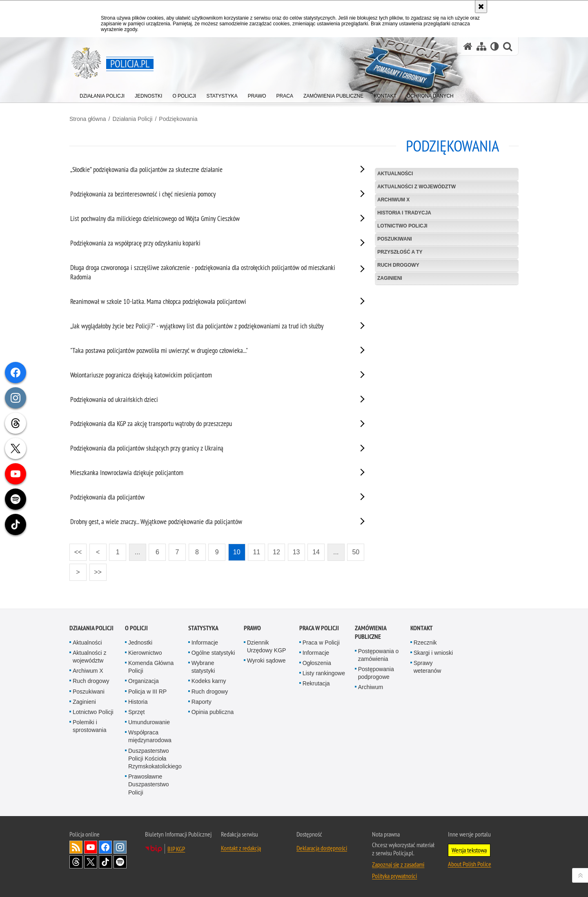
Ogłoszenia (317, 663)
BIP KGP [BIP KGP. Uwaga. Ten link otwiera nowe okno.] (176, 849)
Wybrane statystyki (203, 667)
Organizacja (144, 681)
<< (76, 550)
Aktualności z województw (416, 187)
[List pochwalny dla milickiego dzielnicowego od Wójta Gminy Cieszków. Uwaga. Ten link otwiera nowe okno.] (207, 220)
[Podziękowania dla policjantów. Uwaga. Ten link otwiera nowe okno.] (207, 499)
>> (96, 570)
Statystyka (203, 628)
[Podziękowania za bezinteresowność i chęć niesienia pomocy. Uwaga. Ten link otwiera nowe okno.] (207, 196)
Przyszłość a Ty (400, 252)
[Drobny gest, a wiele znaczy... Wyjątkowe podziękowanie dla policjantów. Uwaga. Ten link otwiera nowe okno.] (207, 523)
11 (256, 552)
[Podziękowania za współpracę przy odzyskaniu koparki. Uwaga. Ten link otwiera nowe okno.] (207, 245)
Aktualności (395, 174)
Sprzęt (136, 712)
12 (276, 552)
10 (237, 552)
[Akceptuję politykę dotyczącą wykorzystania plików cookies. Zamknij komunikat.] (481, 7)
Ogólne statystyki (213, 653)
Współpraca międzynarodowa (150, 736)
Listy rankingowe (324, 673)
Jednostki (140, 643)
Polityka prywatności (394, 876)
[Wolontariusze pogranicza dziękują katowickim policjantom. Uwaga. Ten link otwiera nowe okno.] (207, 377)
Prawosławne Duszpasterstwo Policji (149, 784)
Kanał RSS (76, 847)
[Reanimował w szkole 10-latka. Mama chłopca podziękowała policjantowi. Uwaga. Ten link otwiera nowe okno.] (207, 303)
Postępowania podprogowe (376, 673)
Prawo (252, 628)
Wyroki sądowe (266, 660)
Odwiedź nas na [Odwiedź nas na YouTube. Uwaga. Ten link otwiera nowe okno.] (91, 847)
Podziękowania (178, 119)
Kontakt (422, 628)
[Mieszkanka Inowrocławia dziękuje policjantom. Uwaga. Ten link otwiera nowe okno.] (207, 474)
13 (296, 552)
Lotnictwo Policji (402, 226)
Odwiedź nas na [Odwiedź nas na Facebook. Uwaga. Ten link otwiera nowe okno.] (105, 847)
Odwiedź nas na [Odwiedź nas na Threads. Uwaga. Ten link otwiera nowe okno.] (76, 862)
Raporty (202, 702)
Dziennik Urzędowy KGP (267, 646)
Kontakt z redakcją (241, 848)
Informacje (205, 643)
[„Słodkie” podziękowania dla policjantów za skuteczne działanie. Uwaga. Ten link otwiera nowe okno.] (207, 171)
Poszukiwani (89, 692)
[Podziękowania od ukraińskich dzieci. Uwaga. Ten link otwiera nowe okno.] (207, 401)
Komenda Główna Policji (151, 667)
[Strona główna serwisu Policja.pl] (468, 46)
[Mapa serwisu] (481, 46)
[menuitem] (102, 94)
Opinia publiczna (213, 712)
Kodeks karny (209, 681)
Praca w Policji (319, 628)
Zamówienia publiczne (371, 632)
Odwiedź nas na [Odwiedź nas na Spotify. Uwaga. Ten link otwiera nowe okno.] (120, 862)
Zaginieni (84, 702)
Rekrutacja (316, 683)
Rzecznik (425, 643)
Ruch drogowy (398, 265)
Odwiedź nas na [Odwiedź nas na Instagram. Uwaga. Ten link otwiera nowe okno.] (120, 847)
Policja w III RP (147, 692)
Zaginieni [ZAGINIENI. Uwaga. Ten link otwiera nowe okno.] (390, 278)
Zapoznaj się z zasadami (398, 864)
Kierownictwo (145, 653)
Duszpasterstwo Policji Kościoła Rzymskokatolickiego (155, 759)
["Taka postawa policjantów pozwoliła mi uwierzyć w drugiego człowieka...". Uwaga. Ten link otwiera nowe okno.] (207, 352)
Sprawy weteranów (428, 667)
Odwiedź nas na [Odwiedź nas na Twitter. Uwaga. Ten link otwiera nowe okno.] (91, 862)
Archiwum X (393, 200)
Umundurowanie (149, 722)
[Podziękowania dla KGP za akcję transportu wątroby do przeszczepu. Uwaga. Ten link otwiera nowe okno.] (207, 425)
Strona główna (88, 119)
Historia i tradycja (404, 213)
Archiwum (371, 687)
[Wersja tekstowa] (495, 46)
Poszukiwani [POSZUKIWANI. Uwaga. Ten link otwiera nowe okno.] (395, 239)
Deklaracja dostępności (322, 848)
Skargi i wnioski (433, 653)
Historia (138, 702)
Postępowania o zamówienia (379, 655)
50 (356, 552)
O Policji (136, 628)
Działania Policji (132, 119)
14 (316, 552)
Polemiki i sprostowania (90, 726)
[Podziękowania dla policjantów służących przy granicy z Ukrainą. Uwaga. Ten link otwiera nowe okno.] (207, 450)
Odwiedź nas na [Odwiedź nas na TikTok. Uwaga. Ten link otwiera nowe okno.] (105, 862)
